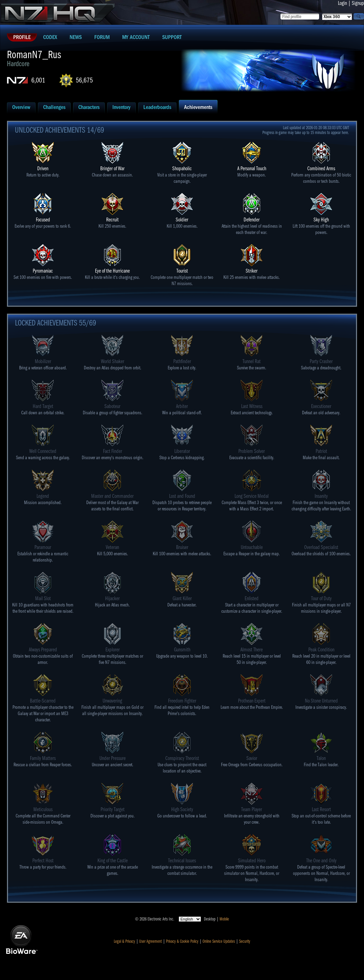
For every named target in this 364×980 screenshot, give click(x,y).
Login (342, 3)
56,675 (84, 80)
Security (245, 941)
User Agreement (151, 941)
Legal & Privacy (124, 941)
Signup (358, 3)
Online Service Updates (219, 941)
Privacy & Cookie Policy (182, 941)
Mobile (224, 919)
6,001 (38, 80)
